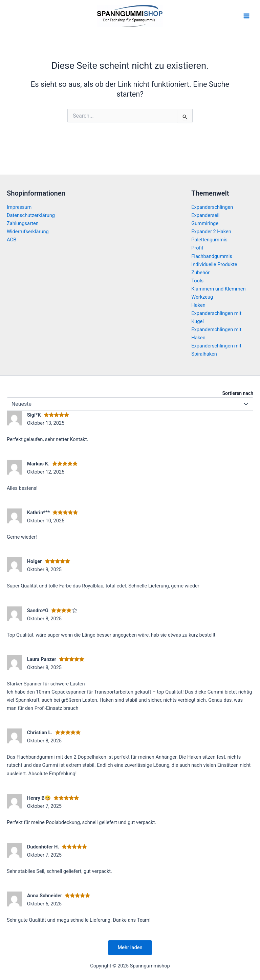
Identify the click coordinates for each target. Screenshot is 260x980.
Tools (197, 281)
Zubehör (200, 273)
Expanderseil (205, 215)
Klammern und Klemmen (218, 289)
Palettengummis (209, 240)
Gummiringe (205, 223)
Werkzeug (202, 297)
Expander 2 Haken (211, 232)
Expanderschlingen (212, 207)
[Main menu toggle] (246, 16)
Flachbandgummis (212, 256)
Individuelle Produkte (214, 264)
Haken (198, 305)
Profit (197, 248)
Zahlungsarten (23, 223)
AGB (12, 240)
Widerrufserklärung (28, 232)
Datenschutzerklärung (31, 215)
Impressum (19, 207)
